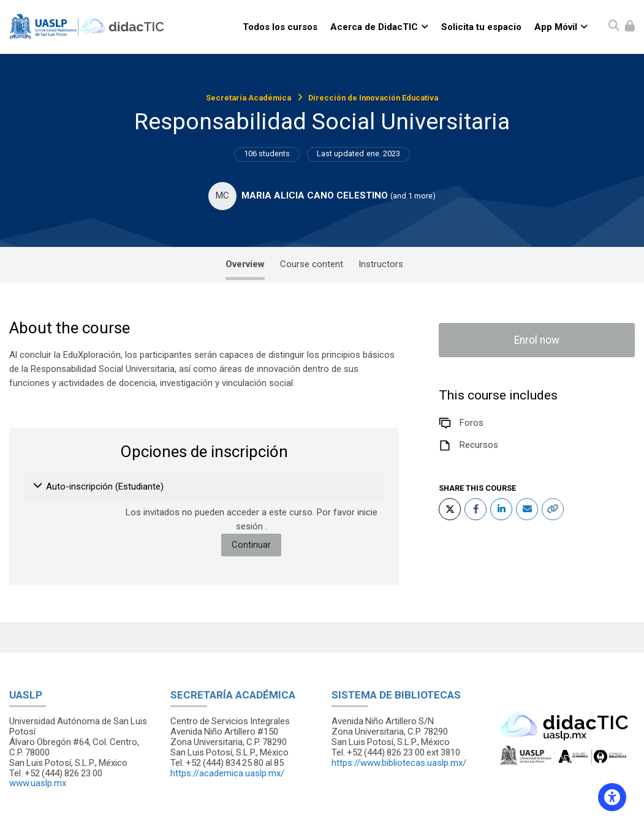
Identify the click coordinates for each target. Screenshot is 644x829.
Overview (245, 264)
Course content (312, 264)
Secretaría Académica (248, 98)
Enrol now (537, 340)
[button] (38, 487)
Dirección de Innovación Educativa (373, 98)
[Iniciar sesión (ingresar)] (630, 27)
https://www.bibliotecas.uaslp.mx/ (399, 763)
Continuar (251, 545)
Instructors (381, 264)
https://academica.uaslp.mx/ (227, 773)
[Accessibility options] (612, 797)
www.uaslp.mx (38, 783)
